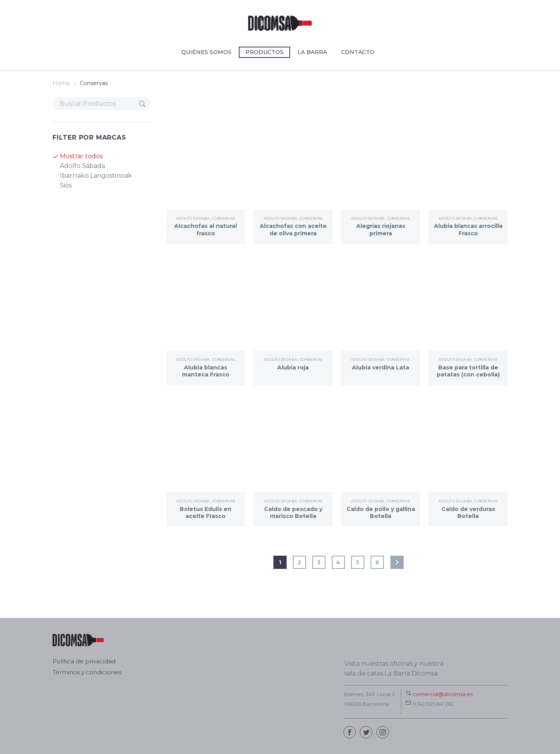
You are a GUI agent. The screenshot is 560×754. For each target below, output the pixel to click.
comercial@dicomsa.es (443, 694)
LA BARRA (312, 52)
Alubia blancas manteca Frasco (206, 371)
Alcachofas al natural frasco (206, 229)
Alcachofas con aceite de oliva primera (293, 233)
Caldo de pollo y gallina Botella (381, 513)
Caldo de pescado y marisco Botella (293, 513)
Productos (264, 52)
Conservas (224, 218)
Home (61, 83)
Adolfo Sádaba (193, 218)
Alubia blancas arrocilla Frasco (468, 229)
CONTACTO (358, 52)
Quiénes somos (206, 52)
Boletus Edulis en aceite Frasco (206, 513)
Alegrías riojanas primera (381, 229)
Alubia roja (293, 367)
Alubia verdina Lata (381, 367)
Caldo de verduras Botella (468, 513)
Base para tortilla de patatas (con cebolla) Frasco (468, 374)
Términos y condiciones (87, 673)
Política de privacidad (84, 662)
